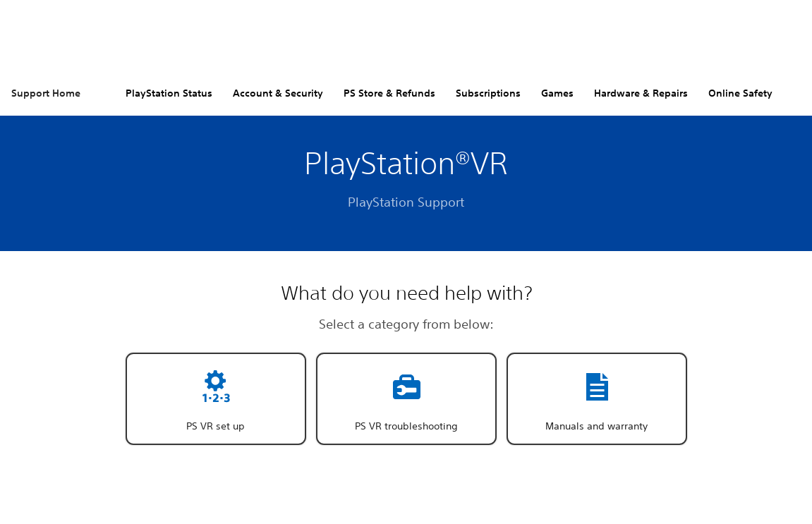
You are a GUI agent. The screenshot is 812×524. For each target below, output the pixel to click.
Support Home (46, 93)
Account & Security (278, 93)
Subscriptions (488, 93)
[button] (216, 399)
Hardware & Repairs (641, 93)
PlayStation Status (169, 93)
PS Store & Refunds (389, 93)
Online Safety (740, 93)
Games (557, 93)
